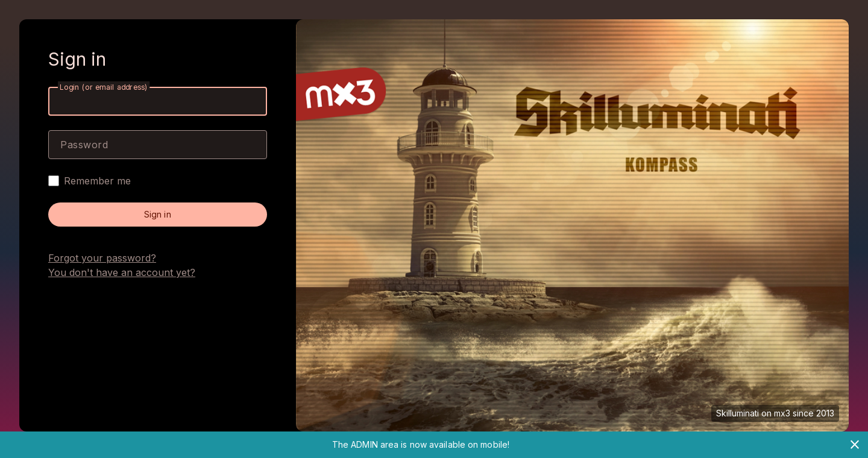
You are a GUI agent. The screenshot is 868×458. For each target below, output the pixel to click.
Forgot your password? (102, 258)
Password (84, 145)
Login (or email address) (104, 87)
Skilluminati (737, 413)
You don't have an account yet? (122, 272)
